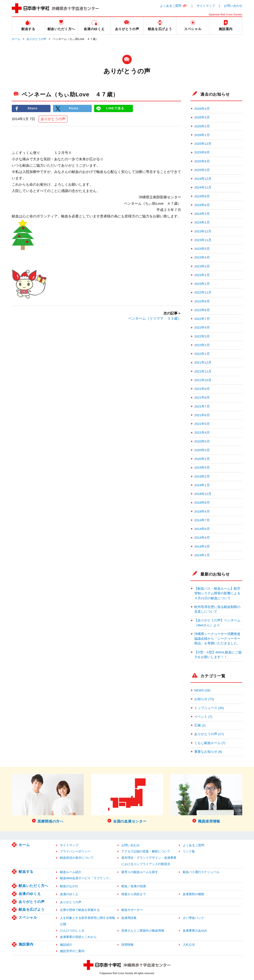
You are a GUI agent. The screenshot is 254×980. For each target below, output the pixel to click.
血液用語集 (129, 918)
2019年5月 (202, 468)
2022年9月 (202, 301)
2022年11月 (203, 292)
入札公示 (189, 945)
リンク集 (189, 851)
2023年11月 (203, 240)
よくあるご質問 (171, 6)
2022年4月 (202, 327)
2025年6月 (202, 161)
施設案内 (26, 944)
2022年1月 (202, 354)
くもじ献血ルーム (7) (210, 743)
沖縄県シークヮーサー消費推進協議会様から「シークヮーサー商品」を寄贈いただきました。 (217, 639)
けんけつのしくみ (72, 931)
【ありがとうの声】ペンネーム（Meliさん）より (217, 623)
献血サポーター (132, 910)
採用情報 (127, 945)
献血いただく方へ (33, 886)
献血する (26, 872)
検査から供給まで (134, 894)
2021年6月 (202, 415)
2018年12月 (203, 494)
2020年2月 (202, 459)
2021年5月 (202, 424)
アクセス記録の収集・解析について (146, 851)
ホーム (16, 39)
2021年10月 (203, 380)
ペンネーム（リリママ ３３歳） (155, 319)
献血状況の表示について (77, 858)
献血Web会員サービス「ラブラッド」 (86, 878)
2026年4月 (202, 109)
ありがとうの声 (36, 39)
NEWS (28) (202, 690)
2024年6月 (202, 205)
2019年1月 (202, 485)
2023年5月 (202, 249)
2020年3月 (202, 450)
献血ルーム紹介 (71, 872)
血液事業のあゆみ (195, 931)
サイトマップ (206, 6)
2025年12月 (203, 144)
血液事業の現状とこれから (78, 937)
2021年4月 (202, 433)
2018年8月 (202, 503)
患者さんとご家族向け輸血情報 (143, 931)
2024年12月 (203, 179)
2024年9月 (202, 196)
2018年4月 (202, 512)
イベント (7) (203, 717)
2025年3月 (202, 170)
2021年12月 (203, 363)
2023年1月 (202, 284)
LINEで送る (115, 108)
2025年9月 (202, 152)
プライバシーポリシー (75, 851)
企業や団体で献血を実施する (80, 910)
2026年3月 (202, 117)
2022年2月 (202, 345)
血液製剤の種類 (193, 894)
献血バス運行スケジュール (201, 872)
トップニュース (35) (209, 708)
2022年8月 (202, 310)
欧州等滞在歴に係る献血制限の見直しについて (217, 609)
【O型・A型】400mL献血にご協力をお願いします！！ (218, 655)
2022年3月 (202, 336)
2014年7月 (202, 520)
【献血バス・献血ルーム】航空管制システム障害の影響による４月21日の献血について (217, 593)
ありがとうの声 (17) (209, 734)
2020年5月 (202, 441)
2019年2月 (202, 476)
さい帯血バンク (193, 918)
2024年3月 (202, 214)
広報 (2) (200, 725)
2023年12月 (203, 231)
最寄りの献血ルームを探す (140, 872)
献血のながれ (69, 886)
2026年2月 (202, 126)
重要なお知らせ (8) (208, 752)
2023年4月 (202, 257)
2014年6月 (202, 529)
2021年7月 (202, 406)
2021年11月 (203, 371)
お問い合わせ (233, 6)
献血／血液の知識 (134, 886)
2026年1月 (202, 135)
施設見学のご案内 (72, 951)
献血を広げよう (32, 909)
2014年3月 (202, 547)
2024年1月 (202, 222)
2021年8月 (202, 398)
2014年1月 (202, 555)
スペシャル (28, 917)
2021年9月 (202, 389)
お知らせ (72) (204, 699)
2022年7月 (202, 319)
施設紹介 (66, 945)
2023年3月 (202, 266)
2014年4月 (202, 538)
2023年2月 (202, 275)
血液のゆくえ (30, 894)
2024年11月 (203, 187)
